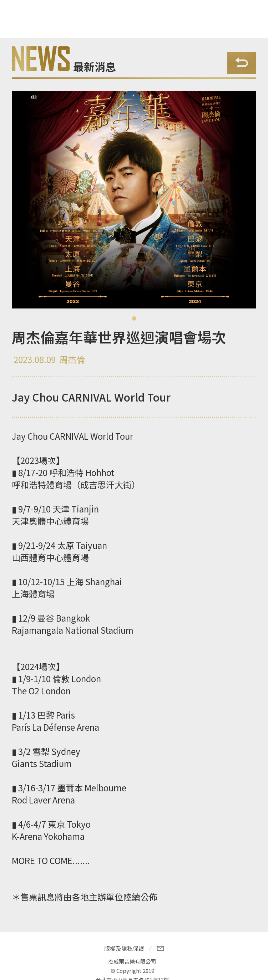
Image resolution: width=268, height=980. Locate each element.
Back (242, 63)
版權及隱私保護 (124, 948)
